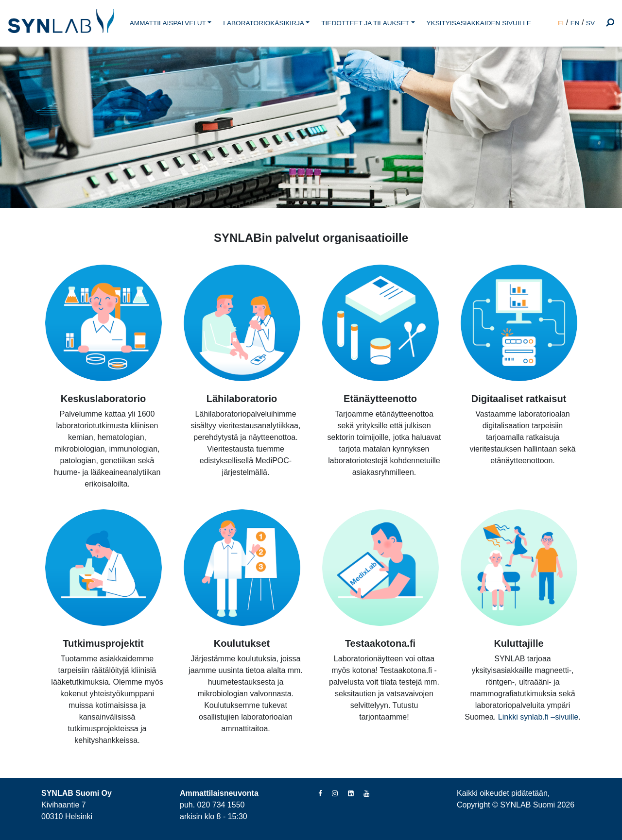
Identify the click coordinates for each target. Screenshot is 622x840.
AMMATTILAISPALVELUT (168, 23)
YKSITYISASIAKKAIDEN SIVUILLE (479, 23)
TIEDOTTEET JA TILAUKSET (365, 23)
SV (590, 23)
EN (575, 23)
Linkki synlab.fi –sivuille (538, 717)
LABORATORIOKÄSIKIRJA (263, 23)
